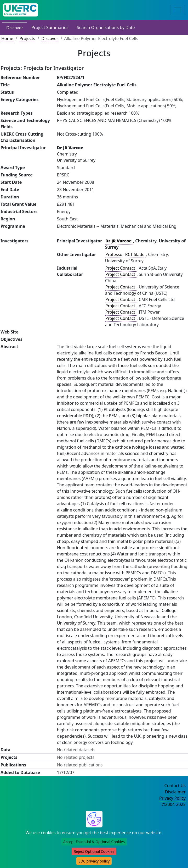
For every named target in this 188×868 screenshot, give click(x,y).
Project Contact (121, 268)
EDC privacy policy (94, 861)
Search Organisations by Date (106, 27)
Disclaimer (175, 792)
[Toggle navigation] (178, 10)
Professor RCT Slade (126, 254)
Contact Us (175, 786)
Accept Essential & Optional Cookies (94, 842)
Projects (27, 38)
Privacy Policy (172, 798)
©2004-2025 (174, 804)
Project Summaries (50, 27)
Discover (15, 28)
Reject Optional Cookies (94, 851)
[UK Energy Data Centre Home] (21, 10)
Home (7, 38)
